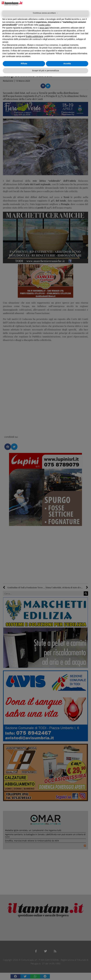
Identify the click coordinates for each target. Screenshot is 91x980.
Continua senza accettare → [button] (45, 13)
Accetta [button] (67, 64)
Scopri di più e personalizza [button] (45, 71)
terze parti (44, 28)
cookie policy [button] (45, 25)
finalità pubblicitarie (34, 36)
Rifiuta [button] (24, 64)
